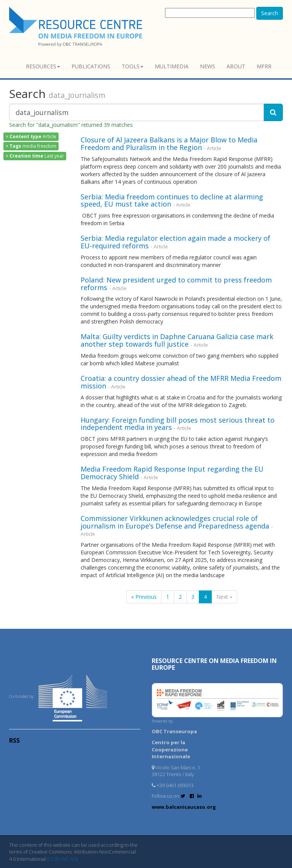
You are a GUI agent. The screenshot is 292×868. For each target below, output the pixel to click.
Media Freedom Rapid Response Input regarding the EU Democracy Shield (172, 473)
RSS (14, 740)
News (208, 66)
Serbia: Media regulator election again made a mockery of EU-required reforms (175, 242)
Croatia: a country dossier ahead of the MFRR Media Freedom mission (181, 382)
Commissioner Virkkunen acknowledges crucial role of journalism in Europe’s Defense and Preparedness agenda (175, 522)
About (236, 66)
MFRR (264, 66)
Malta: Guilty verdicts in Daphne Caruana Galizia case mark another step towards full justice (177, 340)
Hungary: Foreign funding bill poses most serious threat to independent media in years (178, 424)
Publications (91, 66)
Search (270, 13)
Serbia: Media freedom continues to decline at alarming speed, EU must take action (172, 200)
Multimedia (172, 66)
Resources (43, 66)
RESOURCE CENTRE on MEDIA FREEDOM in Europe (214, 664)
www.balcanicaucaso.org (184, 807)
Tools (133, 66)
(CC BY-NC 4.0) (62, 859)
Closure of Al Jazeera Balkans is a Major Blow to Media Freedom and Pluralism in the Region (169, 144)
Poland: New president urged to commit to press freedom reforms (176, 284)
